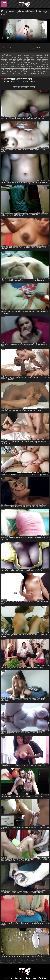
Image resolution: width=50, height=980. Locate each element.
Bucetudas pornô (19, 963)
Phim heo (23, 960)
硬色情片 (8, 963)
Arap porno (31, 960)
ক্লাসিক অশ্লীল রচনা (25, 79)
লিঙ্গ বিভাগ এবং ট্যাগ (12, 82)
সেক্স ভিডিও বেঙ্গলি (28, 82)
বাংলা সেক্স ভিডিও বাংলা (9, 960)
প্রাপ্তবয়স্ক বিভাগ (10, 79)
